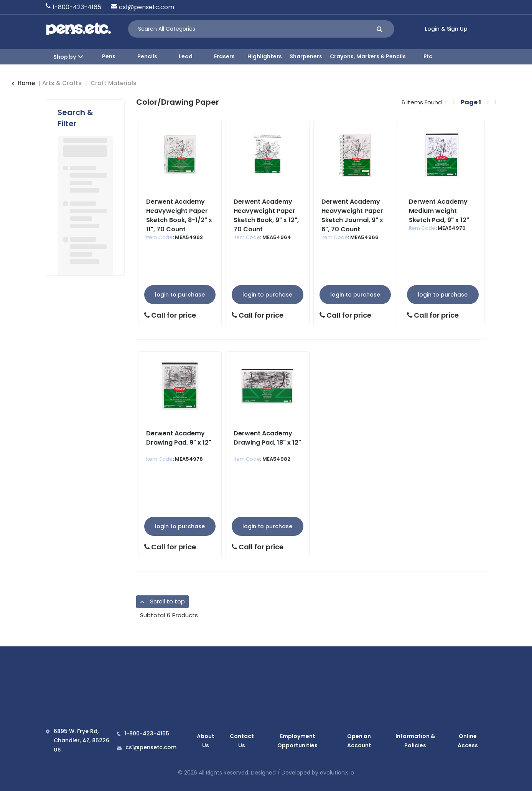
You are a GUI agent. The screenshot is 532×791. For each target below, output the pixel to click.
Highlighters (265, 56)
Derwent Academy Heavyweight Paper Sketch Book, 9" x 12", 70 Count (266, 215)
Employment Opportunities (293, 740)
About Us (204, 740)
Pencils (147, 56)
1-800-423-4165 (77, 7)
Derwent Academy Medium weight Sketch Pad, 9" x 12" (439, 211)
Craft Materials (114, 83)
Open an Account (357, 740)
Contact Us (236, 740)
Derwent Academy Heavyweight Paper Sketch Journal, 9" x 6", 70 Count (352, 215)
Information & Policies (415, 740)
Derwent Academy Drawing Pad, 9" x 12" (179, 438)
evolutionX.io (337, 772)
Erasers (224, 56)
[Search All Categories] (261, 29)
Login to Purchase (180, 295)
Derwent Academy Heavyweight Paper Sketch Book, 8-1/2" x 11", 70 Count (179, 215)
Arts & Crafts (62, 83)
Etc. (429, 56)
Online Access (468, 740)
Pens (109, 56)
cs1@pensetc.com (147, 7)
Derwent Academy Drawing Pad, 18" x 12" (267, 438)
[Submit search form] (380, 29)
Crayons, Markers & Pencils (368, 56)
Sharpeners (306, 56)
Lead (186, 56)
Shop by (65, 57)
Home (23, 83)
